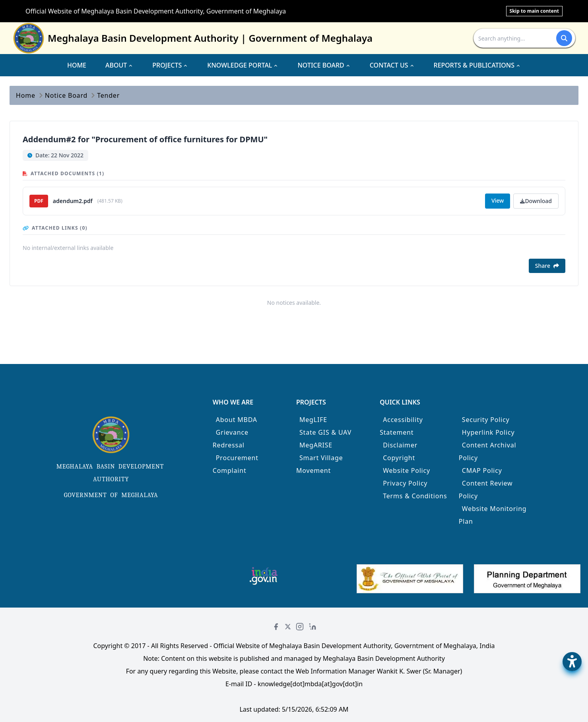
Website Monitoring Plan (493, 515)
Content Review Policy (486, 490)
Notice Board (66, 95)
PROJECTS (170, 65)
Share (547, 266)
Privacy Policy (405, 483)
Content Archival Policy (488, 451)
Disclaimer (400, 445)
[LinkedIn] (312, 627)
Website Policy (407, 470)
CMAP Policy (482, 470)
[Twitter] (288, 627)
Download (536, 201)
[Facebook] (276, 627)
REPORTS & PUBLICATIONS (477, 65)
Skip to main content (534, 11)
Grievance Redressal (231, 439)
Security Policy (486, 420)
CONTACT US (392, 65)
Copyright (399, 458)
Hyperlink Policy (488, 432)
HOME (77, 65)
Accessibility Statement (401, 426)
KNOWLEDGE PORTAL (243, 65)
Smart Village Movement (320, 464)
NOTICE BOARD (324, 65)
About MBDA (237, 420)
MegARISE (316, 445)
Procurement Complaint (236, 464)
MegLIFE (313, 420)
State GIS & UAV (325, 432)
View (498, 200)
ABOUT (119, 65)
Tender (108, 95)
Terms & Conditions (415, 496)
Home (26, 95)
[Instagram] (300, 627)
